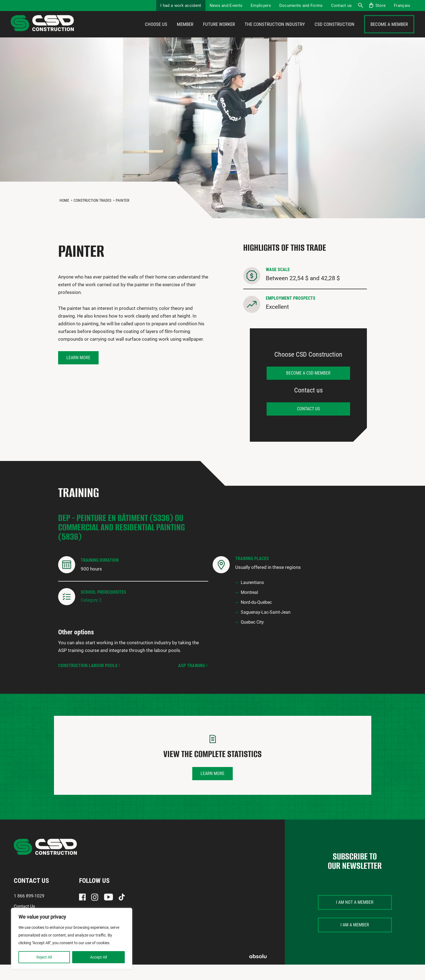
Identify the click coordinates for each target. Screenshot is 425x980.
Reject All (44, 957)
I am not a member (355, 918)
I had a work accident (181, 6)
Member (185, 32)
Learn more (78, 373)
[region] (72, 938)
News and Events (226, 6)
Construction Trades (92, 216)
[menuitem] (402, 6)
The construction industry (275, 32)
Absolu (258, 972)
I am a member (355, 940)
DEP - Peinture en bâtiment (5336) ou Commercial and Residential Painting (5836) (121, 543)
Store (381, 6)
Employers (261, 6)
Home (64, 216)
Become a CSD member (308, 388)
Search (360, 6)
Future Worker (219, 32)
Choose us (156, 32)
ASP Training (192, 681)
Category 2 (91, 615)
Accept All (98, 957)
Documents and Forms (301, 6)
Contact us (342, 6)
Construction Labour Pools (88, 681)
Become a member (389, 32)
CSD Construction (335, 32)
